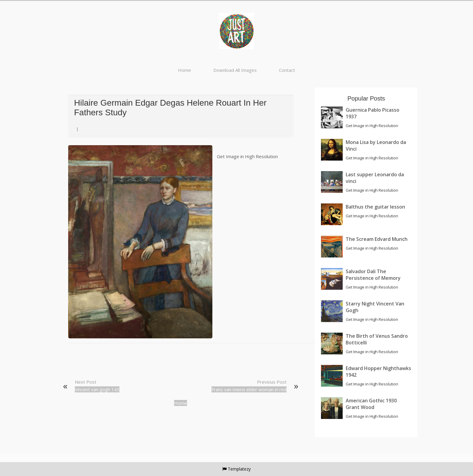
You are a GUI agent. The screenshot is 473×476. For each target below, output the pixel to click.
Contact (287, 70)
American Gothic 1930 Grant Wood (371, 404)
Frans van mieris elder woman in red (249, 389)
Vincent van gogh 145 (97, 389)
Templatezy (239, 469)
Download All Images (235, 70)
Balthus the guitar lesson (375, 207)
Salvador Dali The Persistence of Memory (373, 275)
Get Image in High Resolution (247, 156)
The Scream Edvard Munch (377, 239)
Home (184, 70)
